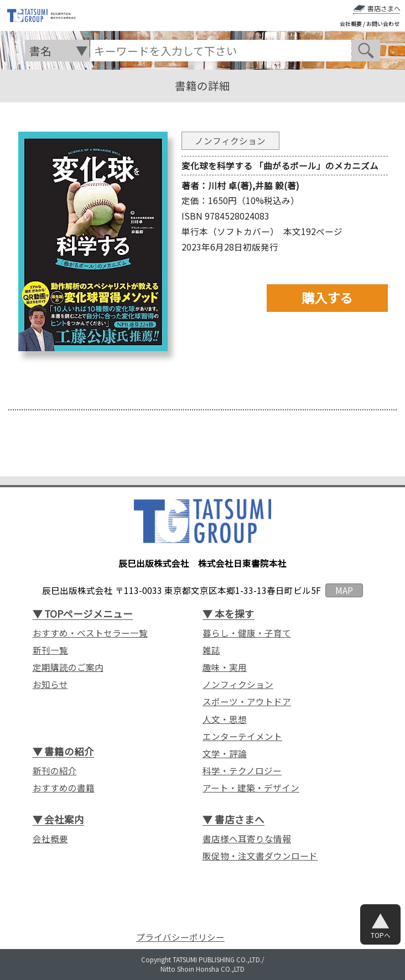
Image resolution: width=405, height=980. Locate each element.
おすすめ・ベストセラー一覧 (90, 633)
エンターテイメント (242, 736)
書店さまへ (384, 8)
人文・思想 (225, 719)
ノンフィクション (238, 684)
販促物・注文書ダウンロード (260, 856)
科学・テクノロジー (242, 770)
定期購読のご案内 (68, 667)
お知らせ (50, 684)
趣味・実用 (225, 667)
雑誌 (211, 650)
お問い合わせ (383, 24)
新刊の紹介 (55, 770)
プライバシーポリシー (180, 937)
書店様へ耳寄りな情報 (247, 838)
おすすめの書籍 (64, 788)
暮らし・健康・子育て (247, 633)
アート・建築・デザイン (251, 788)
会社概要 (351, 24)
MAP (344, 590)
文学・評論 (225, 753)
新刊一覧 (50, 650)
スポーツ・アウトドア (247, 701)
